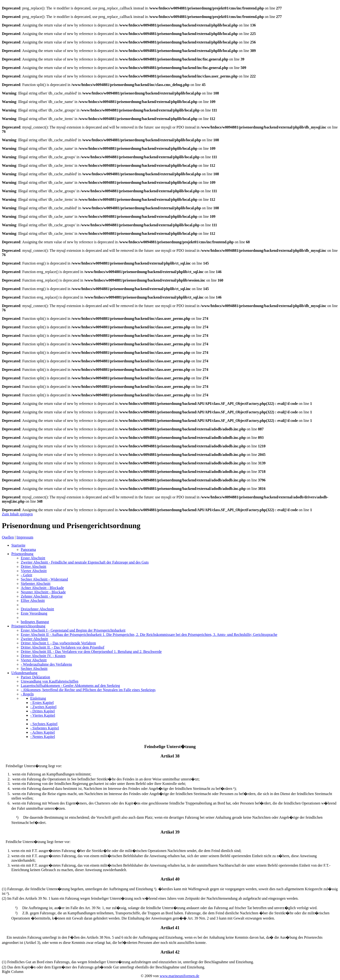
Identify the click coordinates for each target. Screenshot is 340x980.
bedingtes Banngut (35, 622)
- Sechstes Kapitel (44, 724)
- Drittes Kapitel (42, 711)
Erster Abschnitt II (149, 635)
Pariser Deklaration (35, 677)
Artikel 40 (170, 879)
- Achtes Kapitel (42, 732)
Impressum (25, 537)
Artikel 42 (170, 952)
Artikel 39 (170, 832)
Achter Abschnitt (42, 588)
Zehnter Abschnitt (42, 596)
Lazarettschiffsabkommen (70, 686)
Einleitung (38, 698)
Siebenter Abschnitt (36, 584)
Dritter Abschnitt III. (91, 652)
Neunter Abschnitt (43, 592)
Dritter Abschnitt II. (63, 647)
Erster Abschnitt (33, 558)
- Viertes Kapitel (43, 715)
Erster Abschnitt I (73, 630)
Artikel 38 (170, 756)
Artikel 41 (170, 928)
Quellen (8, 537)
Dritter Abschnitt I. (58, 643)
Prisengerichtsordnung (28, 626)
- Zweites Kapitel (43, 707)
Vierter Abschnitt (34, 571)
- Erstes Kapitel (42, 703)
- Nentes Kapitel (43, 737)
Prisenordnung (22, 554)
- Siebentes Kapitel (45, 728)
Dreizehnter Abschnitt (37, 609)
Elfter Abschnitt (33, 601)
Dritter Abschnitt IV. (43, 656)
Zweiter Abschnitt (85, 562)
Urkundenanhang (24, 673)
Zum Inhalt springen (17, 514)
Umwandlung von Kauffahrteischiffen (50, 681)
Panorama (28, 550)
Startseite (18, 545)
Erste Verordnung (34, 613)
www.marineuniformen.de (179, 976)
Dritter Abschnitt (34, 567)
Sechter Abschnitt (44, 579)
